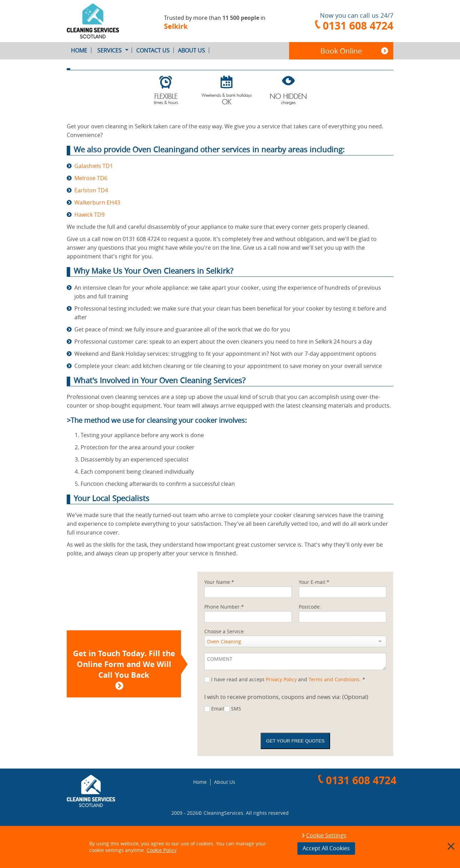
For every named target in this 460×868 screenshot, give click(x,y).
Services (115, 50)
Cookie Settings (326, 836)
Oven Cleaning (224, 641)
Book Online (341, 51)
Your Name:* (219, 582)
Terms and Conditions (334, 679)
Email (218, 709)
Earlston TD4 (91, 190)
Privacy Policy (281, 679)
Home (81, 50)
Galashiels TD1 (94, 166)
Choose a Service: (225, 631)
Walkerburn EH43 (97, 202)
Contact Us (155, 50)
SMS (236, 709)
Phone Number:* (224, 607)
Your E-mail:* (314, 582)
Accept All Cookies (326, 848)
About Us (194, 50)
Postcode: (310, 607)
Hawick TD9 (89, 215)
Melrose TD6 (91, 178)
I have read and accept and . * (288, 679)
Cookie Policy (162, 850)
